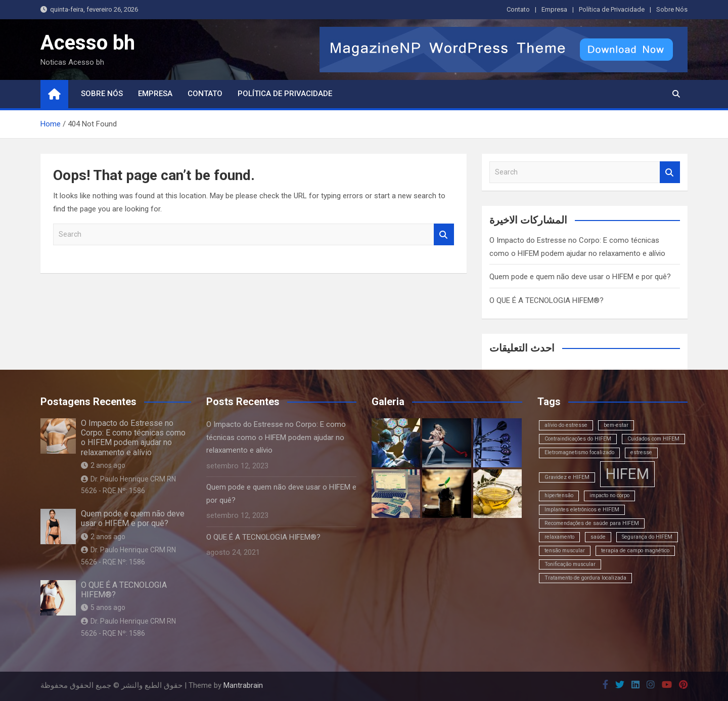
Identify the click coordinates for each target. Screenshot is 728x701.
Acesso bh (88, 43)
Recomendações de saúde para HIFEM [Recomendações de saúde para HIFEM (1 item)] (592, 523)
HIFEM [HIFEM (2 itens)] (627, 474)
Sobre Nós (672, 9)
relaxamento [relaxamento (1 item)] (559, 537)
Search (444, 234)
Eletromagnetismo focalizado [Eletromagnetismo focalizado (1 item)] (579, 452)
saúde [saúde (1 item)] (598, 537)
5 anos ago (103, 607)
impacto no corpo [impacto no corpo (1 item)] (609, 495)
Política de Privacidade (612, 9)
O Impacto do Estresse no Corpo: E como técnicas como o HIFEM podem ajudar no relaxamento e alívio (133, 438)
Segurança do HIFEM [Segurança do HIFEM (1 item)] (647, 537)
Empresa (554, 9)
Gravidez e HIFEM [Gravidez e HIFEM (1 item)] (567, 477)
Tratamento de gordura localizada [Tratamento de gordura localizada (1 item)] (585, 578)
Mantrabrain (243, 685)
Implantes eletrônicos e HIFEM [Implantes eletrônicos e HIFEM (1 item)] (582, 510)
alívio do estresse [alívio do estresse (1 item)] (566, 425)
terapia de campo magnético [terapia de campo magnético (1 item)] (635, 551)
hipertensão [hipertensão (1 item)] (559, 495)
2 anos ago (103, 465)
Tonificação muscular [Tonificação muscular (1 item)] (570, 564)
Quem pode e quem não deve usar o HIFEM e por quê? (580, 277)
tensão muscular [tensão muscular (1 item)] (565, 551)
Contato (518, 9)
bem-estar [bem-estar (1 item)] (616, 425)
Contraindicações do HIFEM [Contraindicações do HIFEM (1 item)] (578, 439)
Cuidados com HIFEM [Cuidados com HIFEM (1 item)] (653, 439)
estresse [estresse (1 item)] (641, 452)
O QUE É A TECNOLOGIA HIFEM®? (547, 300)
